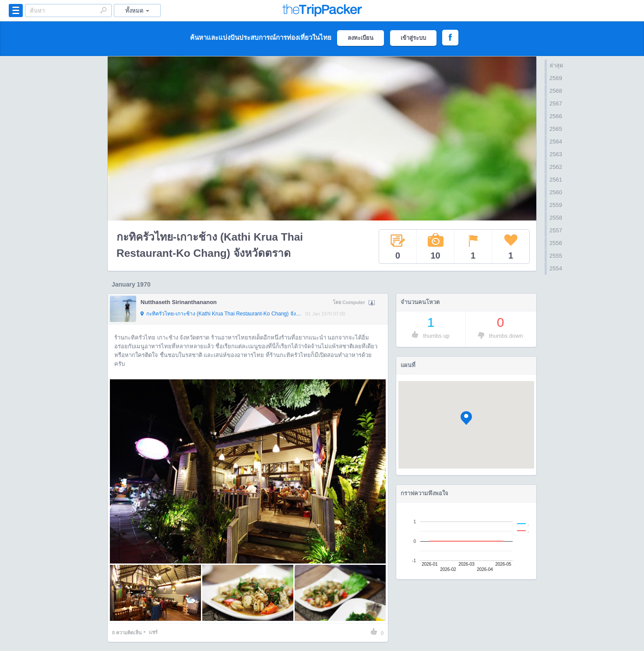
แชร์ (153, 632)
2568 (556, 91)
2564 (556, 142)
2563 (556, 154)
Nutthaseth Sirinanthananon (179, 302)
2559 (556, 205)
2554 (556, 268)
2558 (556, 218)
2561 (556, 180)
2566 (556, 116)
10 (436, 247)
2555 (556, 256)
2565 (556, 129)
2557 (556, 230)
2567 (556, 103)
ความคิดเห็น (127, 633)
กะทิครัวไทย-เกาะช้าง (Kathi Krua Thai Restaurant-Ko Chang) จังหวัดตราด (221, 314)
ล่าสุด (556, 65)
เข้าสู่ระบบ (413, 38)
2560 (556, 192)
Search (103, 10)
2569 (556, 78)
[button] (466, 418)
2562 (556, 167)
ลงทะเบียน (361, 38)
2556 (556, 243)
